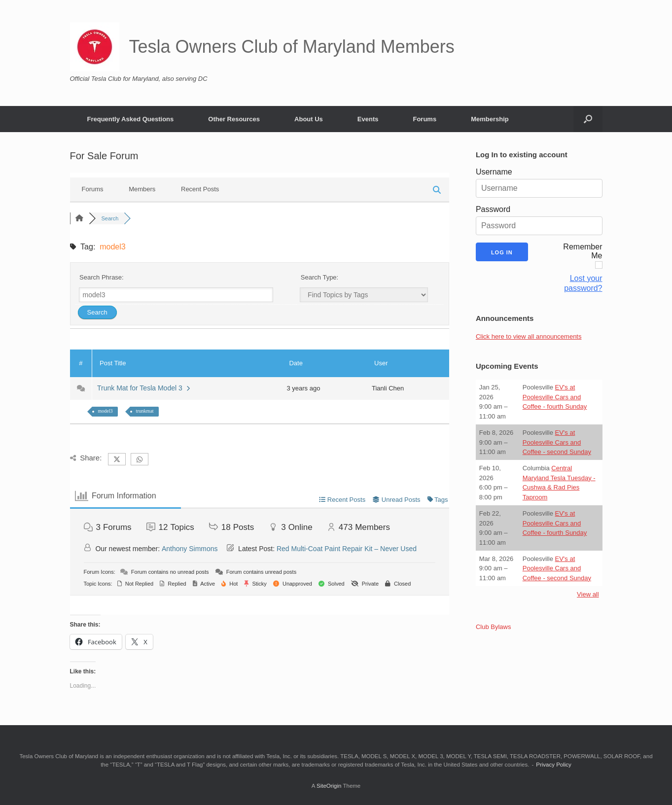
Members (142, 189)
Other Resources (234, 119)
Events (368, 119)
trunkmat (145, 411)
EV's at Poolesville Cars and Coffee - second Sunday (557, 442)
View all (588, 594)
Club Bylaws (494, 627)
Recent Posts (200, 189)
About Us (309, 119)
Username (494, 172)
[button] (588, 119)
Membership (490, 119)
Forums (424, 119)
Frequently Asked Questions (131, 119)
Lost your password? (583, 283)
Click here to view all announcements (529, 336)
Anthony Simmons (190, 549)
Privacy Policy (554, 765)
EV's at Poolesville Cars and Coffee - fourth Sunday (555, 397)
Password (493, 209)
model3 (106, 411)
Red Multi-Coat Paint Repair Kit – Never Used (347, 549)
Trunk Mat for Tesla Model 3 (143, 388)
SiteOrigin (329, 786)
